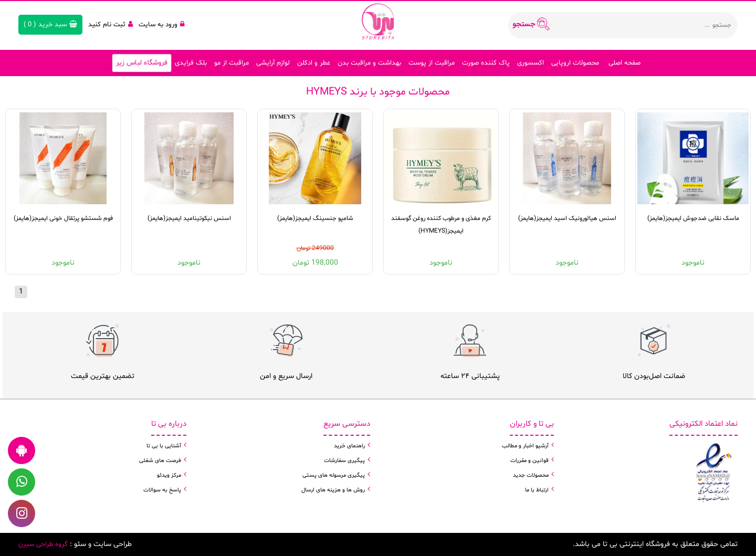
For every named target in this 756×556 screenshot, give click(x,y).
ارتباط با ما (537, 490)
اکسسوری (531, 63)
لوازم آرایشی (273, 63)
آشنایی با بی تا (164, 446)
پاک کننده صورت (486, 63)
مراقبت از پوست (432, 63)
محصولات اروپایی (575, 63)
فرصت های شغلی (160, 461)
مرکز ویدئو (169, 475)
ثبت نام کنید (111, 25)
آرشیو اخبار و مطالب (525, 446)
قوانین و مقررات (529, 461)
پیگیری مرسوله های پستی (334, 475)
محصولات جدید (531, 475)
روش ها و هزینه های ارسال (333, 490)
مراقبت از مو (232, 63)
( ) (50, 25)
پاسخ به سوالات (162, 490)
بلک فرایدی (191, 63)
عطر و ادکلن (314, 63)
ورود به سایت (161, 25)
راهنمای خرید (349, 446)
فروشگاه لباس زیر (141, 63)
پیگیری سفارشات (344, 461)
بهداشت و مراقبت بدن (369, 63)
